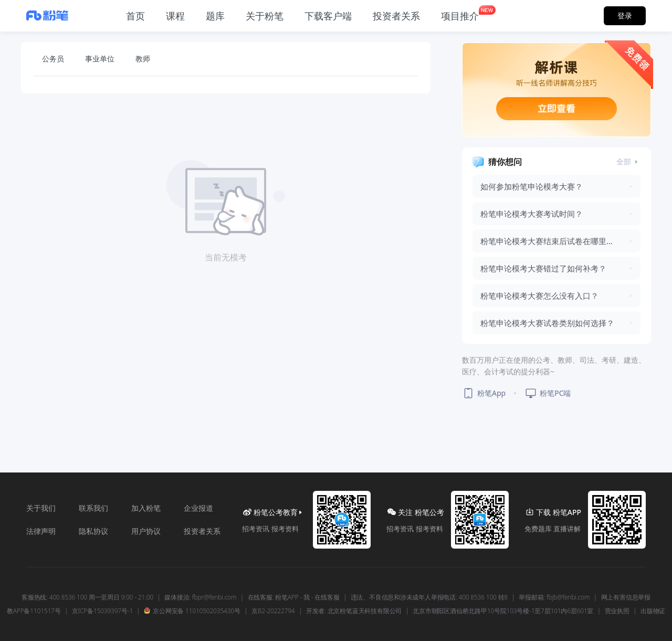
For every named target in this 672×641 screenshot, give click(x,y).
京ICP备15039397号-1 (102, 611)
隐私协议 (93, 531)
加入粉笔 (146, 508)
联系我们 (93, 508)
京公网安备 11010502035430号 (192, 611)
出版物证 (653, 611)
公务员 (53, 59)
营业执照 (617, 611)
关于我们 (41, 508)
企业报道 (198, 508)
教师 (143, 59)
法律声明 (41, 531)
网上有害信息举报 (626, 597)
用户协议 (146, 531)
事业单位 (100, 59)
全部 (628, 161)
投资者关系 (202, 531)
